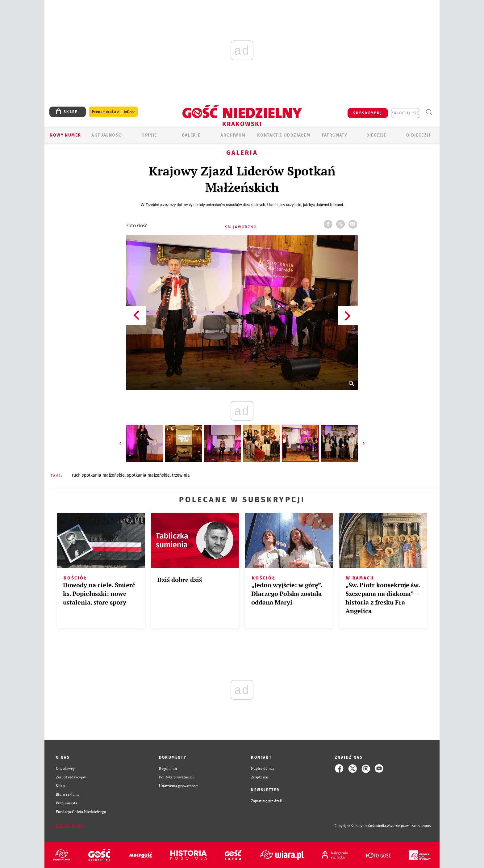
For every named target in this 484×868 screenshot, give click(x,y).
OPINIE (149, 135)
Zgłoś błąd (70, 826)
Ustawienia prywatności (179, 786)
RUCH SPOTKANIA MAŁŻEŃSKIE (98, 475)
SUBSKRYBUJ (368, 113)
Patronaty (335, 135)
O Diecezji (418, 135)
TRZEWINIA (181, 475)
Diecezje (376, 135)
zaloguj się (406, 113)
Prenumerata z (113, 112)
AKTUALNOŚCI (107, 135)
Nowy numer (65, 135)
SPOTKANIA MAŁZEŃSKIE (148, 475)
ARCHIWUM (233, 135)
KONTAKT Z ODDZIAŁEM (284, 135)
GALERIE (191, 135)
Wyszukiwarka (429, 112)
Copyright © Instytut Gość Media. (361, 826)
